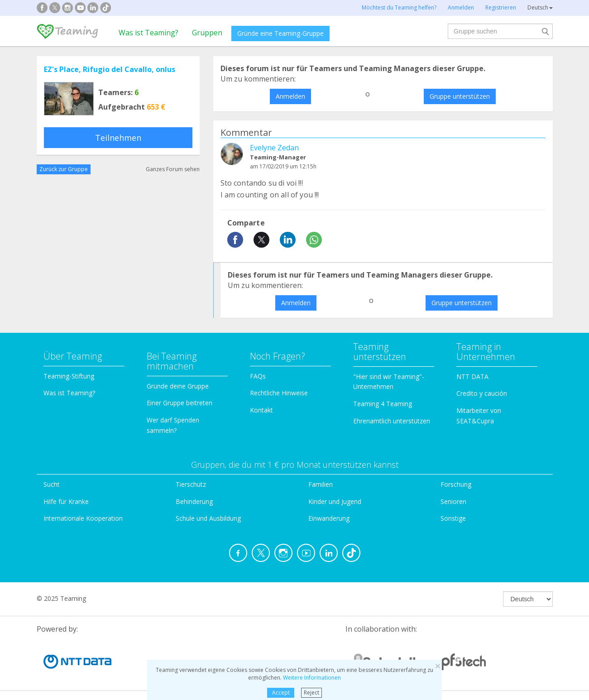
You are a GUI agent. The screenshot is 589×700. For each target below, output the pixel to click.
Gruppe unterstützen (460, 96)
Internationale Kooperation (83, 518)
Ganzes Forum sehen (173, 169)
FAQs (258, 376)
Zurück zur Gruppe (64, 169)
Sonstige (453, 518)
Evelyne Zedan (274, 148)
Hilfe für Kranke (66, 501)
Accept (281, 693)
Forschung (456, 484)
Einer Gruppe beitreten (180, 403)
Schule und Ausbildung (208, 518)
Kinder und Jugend (335, 501)
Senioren (453, 501)
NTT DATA (472, 376)
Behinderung (194, 501)
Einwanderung (329, 518)
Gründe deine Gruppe (178, 386)
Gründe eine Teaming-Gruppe (280, 33)
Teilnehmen (118, 138)
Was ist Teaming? (148, 33)
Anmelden (290, 96)
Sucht (52, 484)
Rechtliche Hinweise (279, 393)
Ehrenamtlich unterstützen (392, 421)
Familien (321, 484)
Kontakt (261, 410)
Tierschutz (191, 484)
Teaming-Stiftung (69, 376)
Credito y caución (482, 393)
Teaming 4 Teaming (383, 404)
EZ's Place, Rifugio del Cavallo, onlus (110, 69)
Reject (311, 693)
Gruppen (207, 33)
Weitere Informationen (312, 678)
